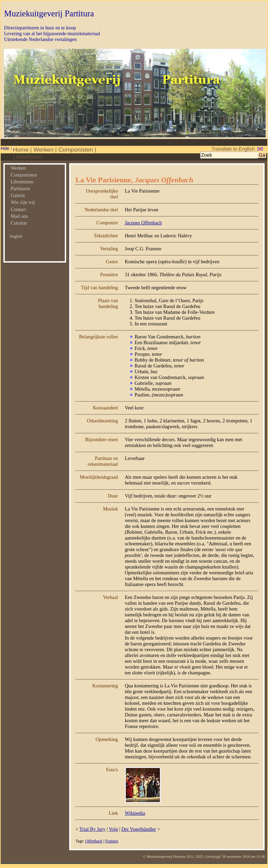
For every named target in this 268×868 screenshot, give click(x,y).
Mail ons (19, 216)
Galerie (18, 195)
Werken (43, 150)
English (16, 236)
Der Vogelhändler (139, 829)
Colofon (19, 223)
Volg (113, 829)
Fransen (112, 841)
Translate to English (233, 149)
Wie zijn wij (23, 202)
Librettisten (27, 157)
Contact (18, 209)
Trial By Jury (92, 829)
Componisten (76, 150)
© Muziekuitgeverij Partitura (165, 856)
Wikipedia (135, 813)
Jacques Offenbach (143, 223)
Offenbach (94, 841)
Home (21, 150)
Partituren (20, 188)
